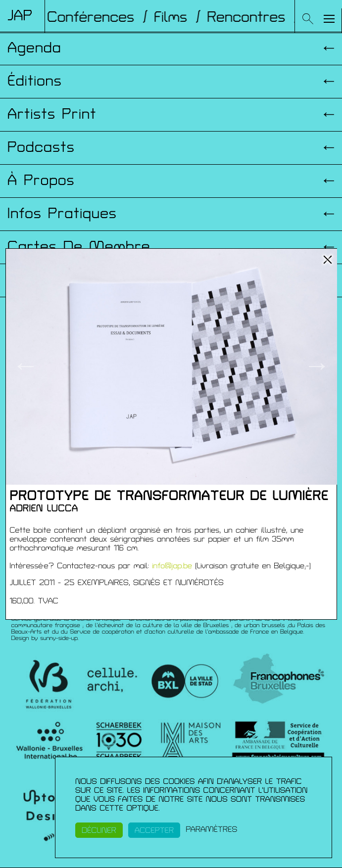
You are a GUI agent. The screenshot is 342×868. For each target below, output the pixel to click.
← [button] (25, 366)
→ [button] (317, 366)
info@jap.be (172, 566)
